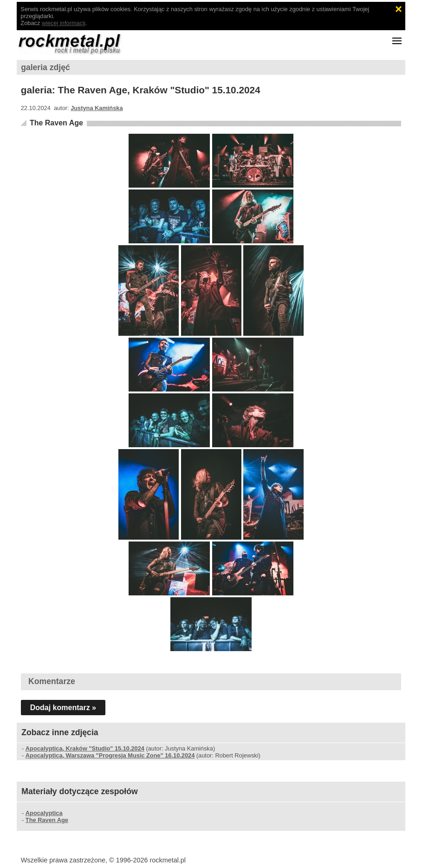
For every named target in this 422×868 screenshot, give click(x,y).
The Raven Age (56, 123)
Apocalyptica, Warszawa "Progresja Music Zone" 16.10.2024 (110, 755)
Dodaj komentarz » (63, 708)
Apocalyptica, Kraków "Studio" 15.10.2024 (85, 748)
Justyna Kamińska (97, 108)
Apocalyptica (44, 813)
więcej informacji (64, 23)
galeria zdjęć (45, 67)
